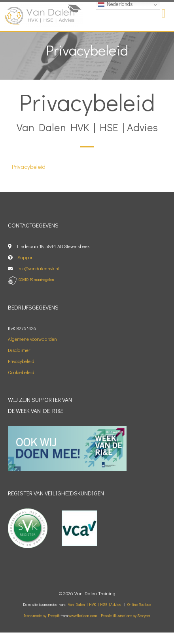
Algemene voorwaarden (32, 351)
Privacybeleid (29, 178)
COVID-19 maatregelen (36, 291)
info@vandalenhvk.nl (39, 280)
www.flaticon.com (83, 627)
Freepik (54, 627)
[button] (164, 13)
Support (26, 269)
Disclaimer (19, 361)
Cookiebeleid (21, 384)
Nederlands (115, 4)
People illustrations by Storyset (126, 627)
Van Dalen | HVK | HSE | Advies (95, 616)
